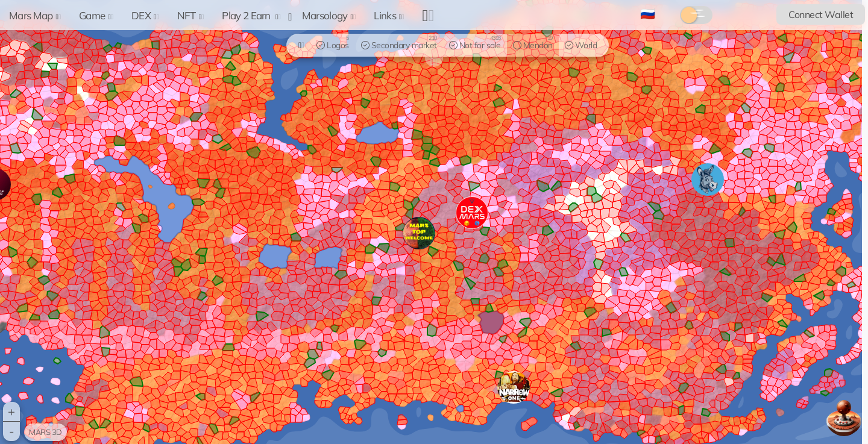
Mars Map (35, 15)
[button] (514, 387)
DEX (145, 15)
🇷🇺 (648, 14)
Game (96, 15)
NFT (191, 15)
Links (389, 15)
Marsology (329, 15)
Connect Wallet (821, 14)
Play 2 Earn (251, 15)
